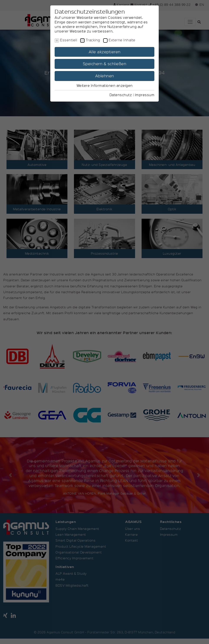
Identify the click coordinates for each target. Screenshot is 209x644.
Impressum (145, 95)
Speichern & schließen (105, 64)
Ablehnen (105, 76)
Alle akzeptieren (105, 52)
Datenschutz (121, 95)
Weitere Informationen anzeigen (105, 85)
